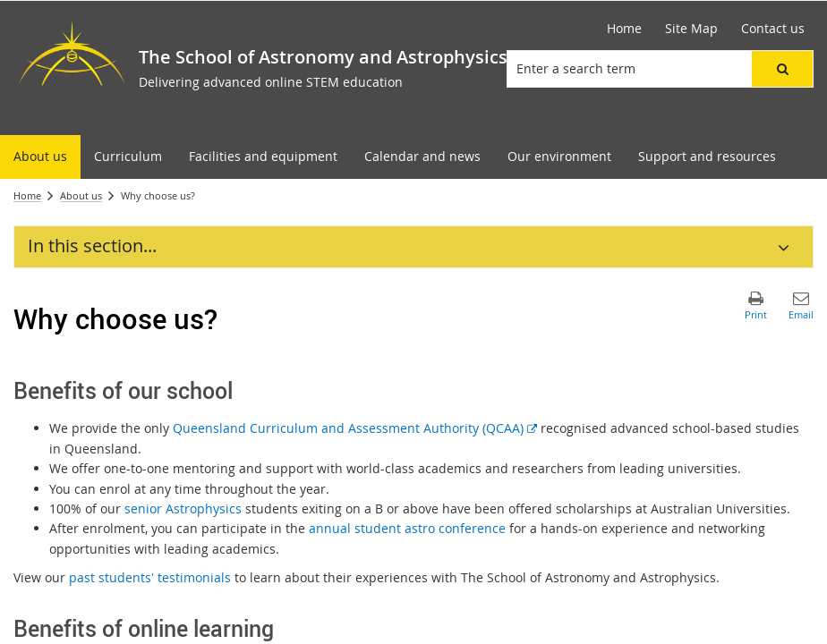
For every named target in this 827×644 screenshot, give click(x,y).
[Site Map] (691, 29)
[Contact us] (773, 29)
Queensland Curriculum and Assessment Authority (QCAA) (355, 428)
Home (27, 195)
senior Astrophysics (183, 508)
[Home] (624, 29)
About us (81, 195)
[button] (782, 69)
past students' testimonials (150, 577)
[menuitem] (40, 157)
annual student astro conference (407, 528)
